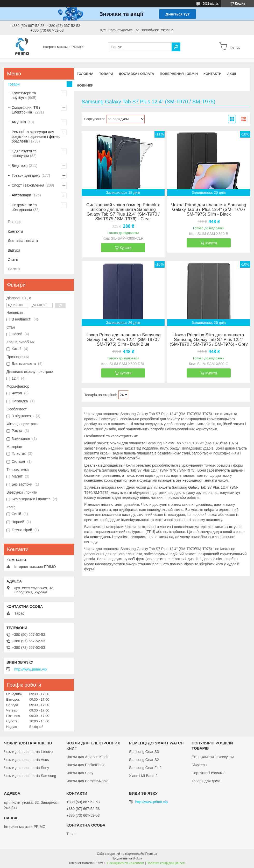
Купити (126, 248)
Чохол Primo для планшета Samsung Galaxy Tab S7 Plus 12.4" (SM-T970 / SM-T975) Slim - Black (209, 210)
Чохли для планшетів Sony (26, 768)
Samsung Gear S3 (144, 752)
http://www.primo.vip (30, 669)
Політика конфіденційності (166, 863)
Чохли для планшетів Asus (26, 760)
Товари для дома (206, 781)
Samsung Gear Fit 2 (145, 768)
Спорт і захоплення (28, 185)
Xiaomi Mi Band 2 (143, 776)
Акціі (232, 74)
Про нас (15, 222)
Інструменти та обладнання (24, 207)
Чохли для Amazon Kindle (88, 757)
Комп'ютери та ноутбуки (24, 95)
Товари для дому (26, 175)
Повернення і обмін (179, 74)
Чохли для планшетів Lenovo (28, 752)
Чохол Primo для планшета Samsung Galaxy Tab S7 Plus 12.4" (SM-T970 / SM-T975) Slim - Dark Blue (123, 340)
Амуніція (19, 122)
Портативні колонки (208, 773)
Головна (85, 74)
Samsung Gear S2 (144, 760)
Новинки (85, 85)
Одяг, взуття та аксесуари (24, 153)
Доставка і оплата (136, 74)
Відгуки (14, 250)
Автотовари (21, 195)
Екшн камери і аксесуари (213, 757)
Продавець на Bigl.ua (127, 858)
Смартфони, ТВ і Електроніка (26, 110)
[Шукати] (176, 47)
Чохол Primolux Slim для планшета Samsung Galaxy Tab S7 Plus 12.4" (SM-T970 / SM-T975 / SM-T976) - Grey (209, 340)
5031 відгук (210, 4)
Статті (13, 260)
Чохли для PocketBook (85, 765)
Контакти (213, 74)
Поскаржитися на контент (126, 863)
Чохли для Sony (80, 773)
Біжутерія (20, 166)
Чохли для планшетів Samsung (30, 776)
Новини (14, 269)
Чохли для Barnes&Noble (87, 781)
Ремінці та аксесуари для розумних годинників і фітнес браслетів (36, 137)
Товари (106, 74)
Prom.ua (151, 854)
